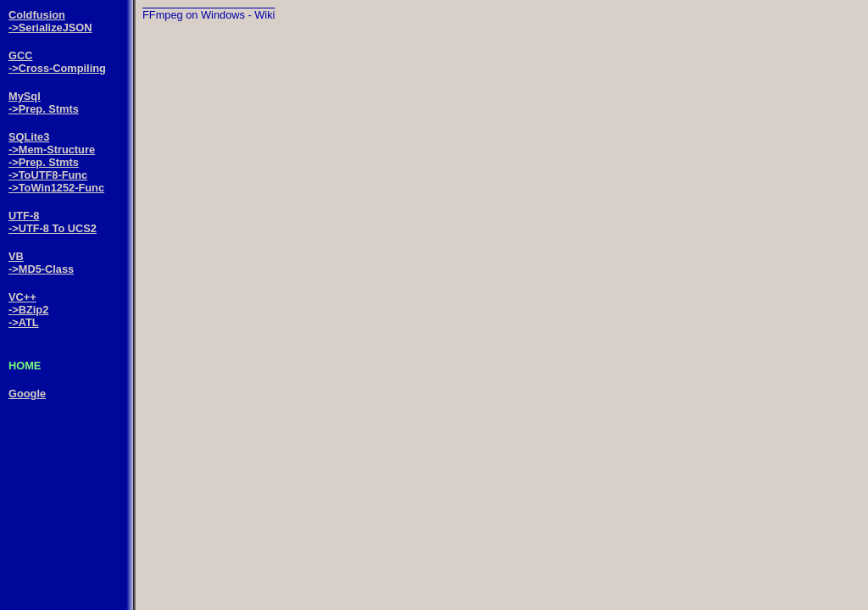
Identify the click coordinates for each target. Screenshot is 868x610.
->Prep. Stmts (44, 109)
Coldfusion (37, 15)
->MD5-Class (41, 269)
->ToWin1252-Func (56, 188)
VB (16, 256)
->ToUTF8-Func (48, 175)
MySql (25, 96)
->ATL (24, 322)
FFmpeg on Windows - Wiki (209, 15)
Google (27, 394)
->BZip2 (28, 310)
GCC (20, 55)
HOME (25, 366)
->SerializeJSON (50, 28)
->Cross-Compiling (57, 68)
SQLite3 (29, 137)
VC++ (22, 297)
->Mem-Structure (52, 150)
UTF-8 (24, 216)
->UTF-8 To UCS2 (53, 228)
